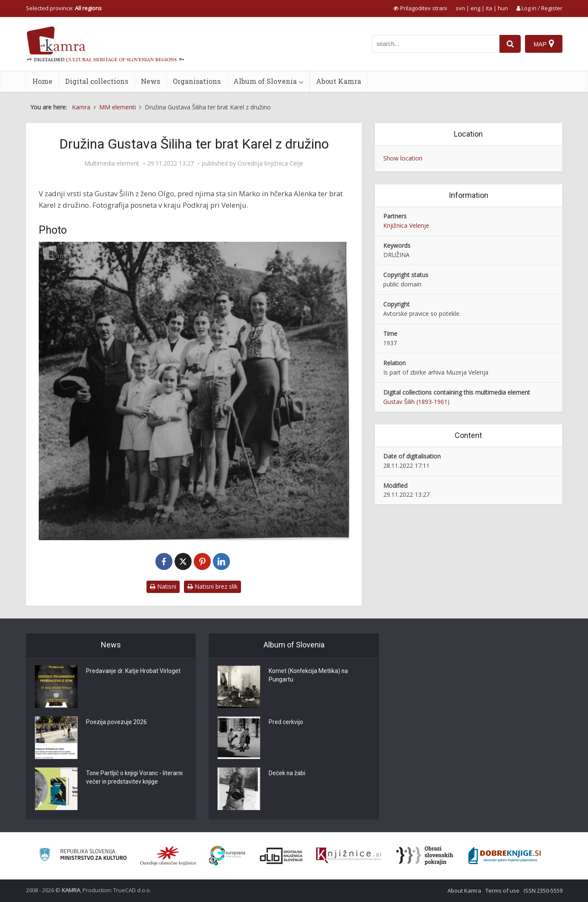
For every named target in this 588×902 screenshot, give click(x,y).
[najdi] (510, 44)
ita (489, 8)
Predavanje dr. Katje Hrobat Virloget (133, 672)
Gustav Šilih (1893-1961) (416, 402)
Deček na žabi (287, 774)
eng (475, 8)
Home (42, 81)
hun (503, 8)
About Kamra (338, 81)
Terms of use (502, 891)
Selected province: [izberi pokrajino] (64, 8)
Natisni (163, 586)
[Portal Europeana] (227, 856)
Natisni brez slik (212, 586)
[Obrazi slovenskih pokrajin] (425, 856)
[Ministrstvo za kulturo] (83, 856)
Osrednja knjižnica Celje (270, 163)
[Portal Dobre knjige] (505, 856)
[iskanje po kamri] (436, 44)
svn (460, 8)
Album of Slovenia (265, 81)
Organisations (197, 81)
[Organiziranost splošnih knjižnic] (168, 856)
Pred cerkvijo (286, 723)
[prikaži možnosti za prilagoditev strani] (420, 8)
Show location (403, 158)
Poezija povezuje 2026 (116, 723)
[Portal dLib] (281, 856)
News (151, 81)
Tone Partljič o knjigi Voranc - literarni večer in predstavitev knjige (135, 778)
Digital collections (97, 81)
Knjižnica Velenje (406, 225)
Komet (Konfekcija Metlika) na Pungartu (309, 676)
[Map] (544, 44)
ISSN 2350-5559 (543, 891)
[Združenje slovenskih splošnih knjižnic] (348, 856)
